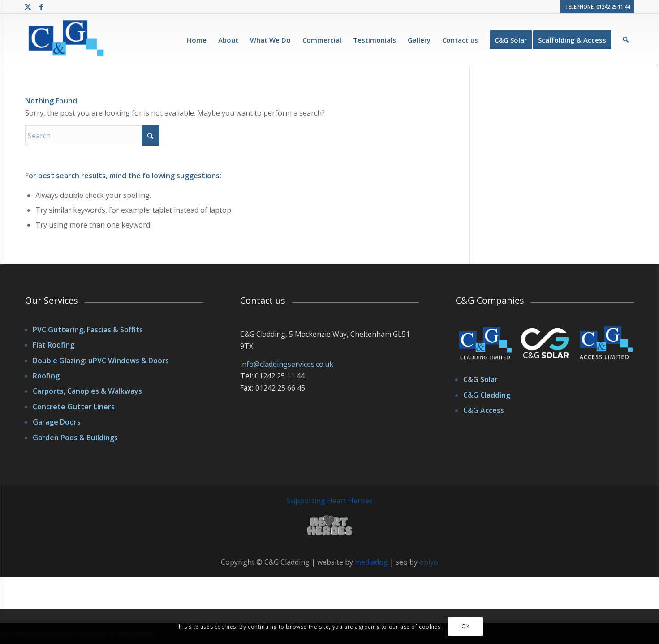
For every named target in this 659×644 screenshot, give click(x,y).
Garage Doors (57, 422)
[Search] (626, 40)
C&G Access (484, 410)
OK (465, 626)
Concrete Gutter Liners (74, 407)
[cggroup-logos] (545, 345)
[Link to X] (28, 7)
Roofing (46, 376)
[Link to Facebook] (41, 7)
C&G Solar (480, 379)
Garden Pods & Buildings (75, 438)
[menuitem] (197, 40)
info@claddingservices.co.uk (287, 364)
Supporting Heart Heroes (330, 501)
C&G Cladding (487, 395)
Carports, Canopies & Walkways (87, 391)
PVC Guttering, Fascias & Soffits (88, 330)
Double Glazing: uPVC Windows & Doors (101, 361)
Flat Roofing (54, 345)
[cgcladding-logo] (67, 41)
